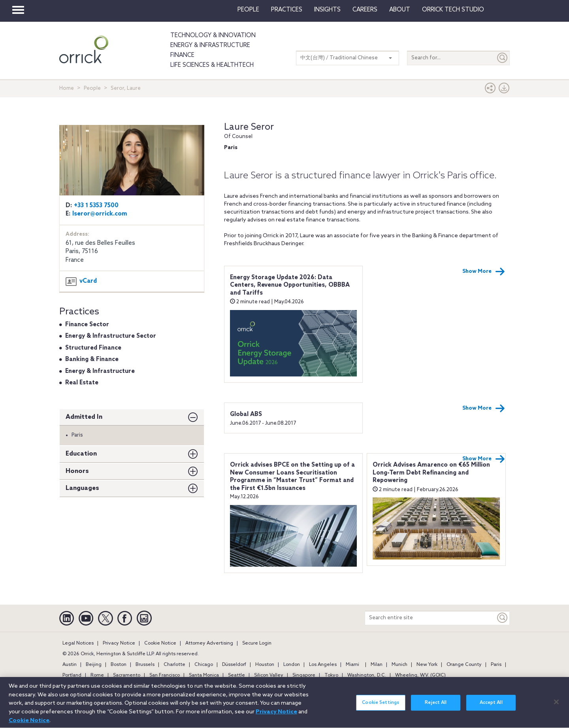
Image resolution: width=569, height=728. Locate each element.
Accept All (491, 707)
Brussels (145, 665)
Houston (265, 665)
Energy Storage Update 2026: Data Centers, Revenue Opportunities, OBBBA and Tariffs (290, 285)
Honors (77, 471)
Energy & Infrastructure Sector (111, 336)
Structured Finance (93, 348)
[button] (490, 90)
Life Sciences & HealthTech (212, 65)
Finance (182, 55)
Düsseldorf (234, 665)
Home (67, 88)
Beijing (94, 665)
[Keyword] (503, 618)
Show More (484, 272)
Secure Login (257, 643)
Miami (352, 665)
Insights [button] (327, 10)
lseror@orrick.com (100, 214)
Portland (72, 675)
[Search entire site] (430, 618)
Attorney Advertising (209, 643)
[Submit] (503, 58)
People (248, 10)
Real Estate (82, 383)
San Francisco (165, 675)
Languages (82, 488)
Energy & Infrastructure (210, 45)
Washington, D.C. (367, 675)
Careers (365, 10)
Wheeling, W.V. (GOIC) (420, 675)
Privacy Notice (119, 643)
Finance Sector (87, 325)
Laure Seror (249, 127)
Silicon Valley (269, 675)
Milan (377, 665)
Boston (119, 665)
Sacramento (127, 675)
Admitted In (84, 417)
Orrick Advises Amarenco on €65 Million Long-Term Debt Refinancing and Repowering (431, 473)
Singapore (304, 675)
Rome (97, 675)
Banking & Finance (92, 359)
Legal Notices (78, 643)
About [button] (400, 10)
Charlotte (174, 665)
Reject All (436, 707)
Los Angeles (323, 665)
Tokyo (331, 675)
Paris (496, 665)
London (292, 665)
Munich (399, 665)
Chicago (204, 665)
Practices (287, 10)
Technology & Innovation (213, 36)
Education (81, 454)
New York (427, 665)
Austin (70, 665)
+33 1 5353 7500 (96, 206)
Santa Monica (204, 675)
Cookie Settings (381, 707)
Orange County (464, 665)
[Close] (556, 706)
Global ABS (246, 414)
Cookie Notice (160, 643)
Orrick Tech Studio (453, 10)
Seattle (236, 675)
